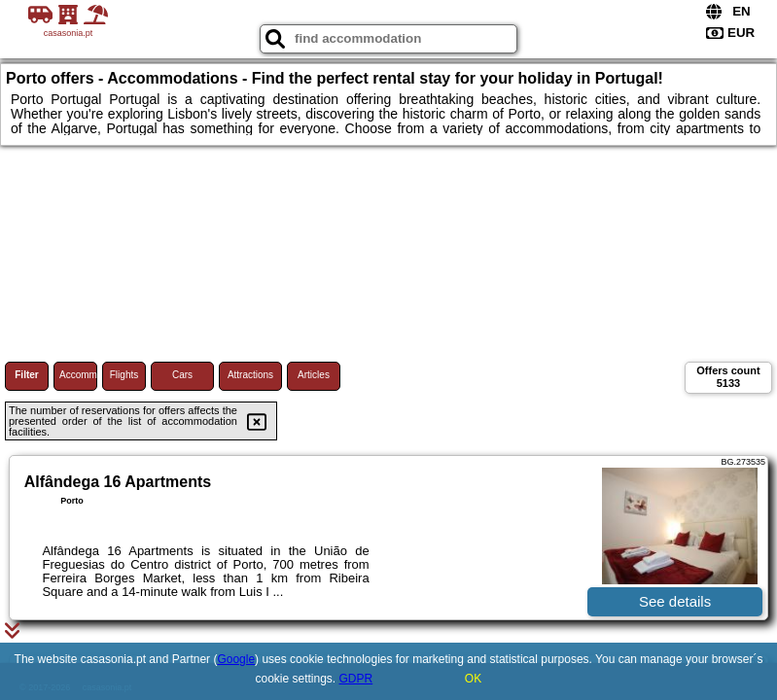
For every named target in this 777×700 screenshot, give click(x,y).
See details (675, 601)
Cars (182, 375)
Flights (124, 375)
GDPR (356, 679)
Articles (314, 375)
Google (236, 659)
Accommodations (78, 375)
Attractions (250, 375)
